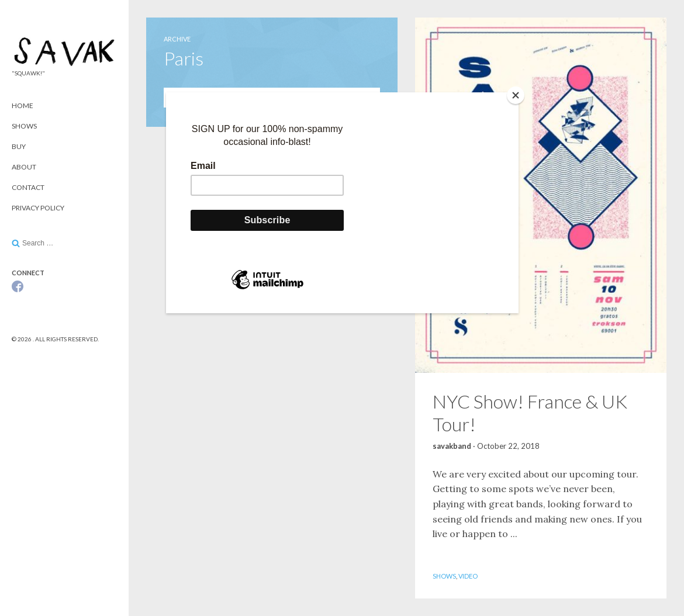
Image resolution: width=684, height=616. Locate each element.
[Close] (516, 95)
